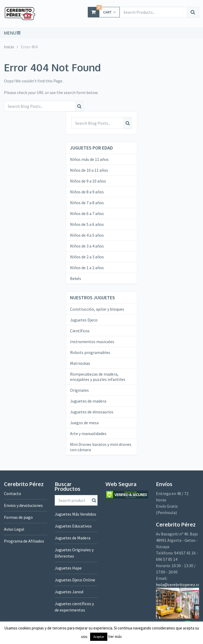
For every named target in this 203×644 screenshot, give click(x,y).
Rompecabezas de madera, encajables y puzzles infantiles (98, 377)
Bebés (76, 278)
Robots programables (90, 352)
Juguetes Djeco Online (75, 580)
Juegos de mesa (84, 423)
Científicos (80, 331)
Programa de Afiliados (24, 541)
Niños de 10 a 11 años (89, 170)
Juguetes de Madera (73, 538)
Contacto (13, 493)
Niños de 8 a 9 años (87, 192)
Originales (79, 390)
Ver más (115, 636)
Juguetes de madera (88, 401)
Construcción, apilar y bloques (97, 309)
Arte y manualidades (88, 433)
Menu (10, 33)
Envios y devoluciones (23, 505)
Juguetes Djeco (84, 320)
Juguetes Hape (68, 568)
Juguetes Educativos (73, 526)
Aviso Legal (14, 529)
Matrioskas (80, 363)
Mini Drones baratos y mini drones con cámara (101, 447)
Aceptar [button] (99, 637)
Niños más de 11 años (89, 159)
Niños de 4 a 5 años (87, 235)
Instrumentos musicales (92, 342)
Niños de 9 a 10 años (88, 181)
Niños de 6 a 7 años (87, 213)
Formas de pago (18, 517)
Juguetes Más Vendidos (75, 514)
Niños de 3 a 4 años (87, 246)
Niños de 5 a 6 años (87, 224)
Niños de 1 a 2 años (87, 268)
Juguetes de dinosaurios (92, 412)
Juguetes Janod (69, 592)
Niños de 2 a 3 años (87, 257)
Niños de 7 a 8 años (87, 203)
